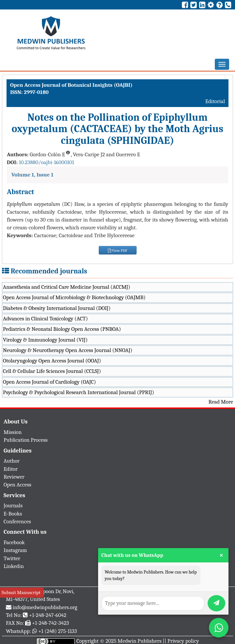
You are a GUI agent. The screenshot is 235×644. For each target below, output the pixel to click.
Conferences (17, 521)
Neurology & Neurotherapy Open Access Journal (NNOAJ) (68, 350)
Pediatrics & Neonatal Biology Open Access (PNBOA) (62, 329)
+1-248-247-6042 (48, 615)
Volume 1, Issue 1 (32, 175)
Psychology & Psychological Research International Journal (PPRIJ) (79, 392)
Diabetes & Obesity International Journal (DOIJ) (57, 308)
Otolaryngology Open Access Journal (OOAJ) (52, 361)
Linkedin (14, 566)
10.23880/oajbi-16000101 (46, 162)
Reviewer (14, 477)
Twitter (12, 558)
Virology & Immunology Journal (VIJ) (45, 340)
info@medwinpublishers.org (45, 607)
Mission (13, 432)
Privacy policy (183, 641)
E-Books (13, 514)
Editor (11, 469)
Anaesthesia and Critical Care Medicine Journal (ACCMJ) (66, 287)
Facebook (14, 542)
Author (12, 461)
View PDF (118, 251)
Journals (13, 506)
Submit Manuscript (21, 592)
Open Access (17, 485)
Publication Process (26, 440)
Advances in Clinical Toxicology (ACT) (45, 319)
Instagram (15, 550)
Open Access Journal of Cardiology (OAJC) (49, 382)
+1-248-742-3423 (50, 623)
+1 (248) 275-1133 (57, 631)
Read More (221, 402)
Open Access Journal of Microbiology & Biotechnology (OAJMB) (74, 297)
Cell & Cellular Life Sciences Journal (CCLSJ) (52, 371)
